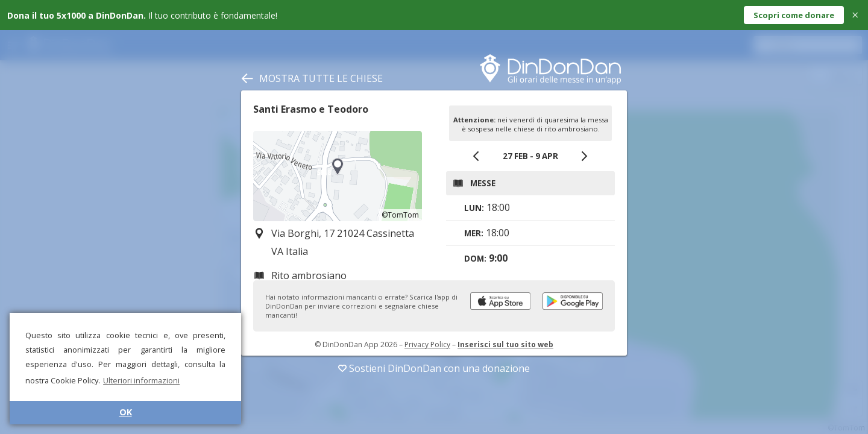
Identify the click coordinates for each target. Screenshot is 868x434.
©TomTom (400, 215)
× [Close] (855, 15)
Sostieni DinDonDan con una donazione (434, 368)
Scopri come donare (794, 15)
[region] (338, 176)
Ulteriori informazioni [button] (141, 380)
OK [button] (126, 412)
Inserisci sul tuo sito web (505, 344)
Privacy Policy (427, 344)
